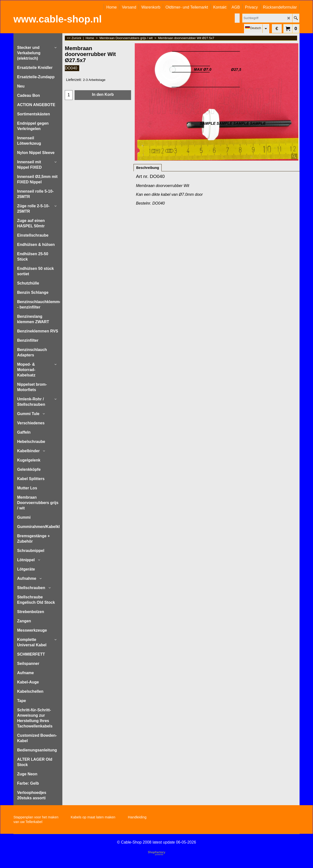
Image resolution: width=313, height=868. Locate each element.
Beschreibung (148, 168)
